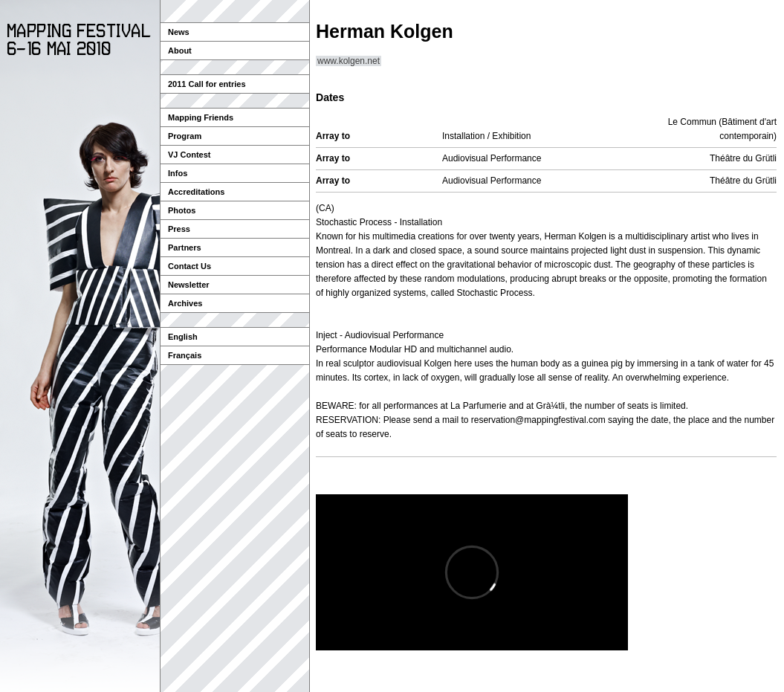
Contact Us (189, 266)
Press (179, 229)
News (179, 32)
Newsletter (189, 285)
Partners (185, 248)
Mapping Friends (201, 117)
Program (185, 136)
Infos (178, 173)
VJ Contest (189, 155)
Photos (182, 210)
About (180, 51)
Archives (185, 303)
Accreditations (196, 192)
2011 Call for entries (207, 84)
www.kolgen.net (349, 61)
